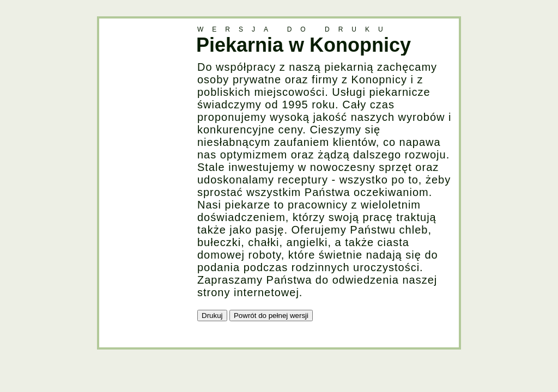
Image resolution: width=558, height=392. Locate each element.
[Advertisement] (143, 182)
